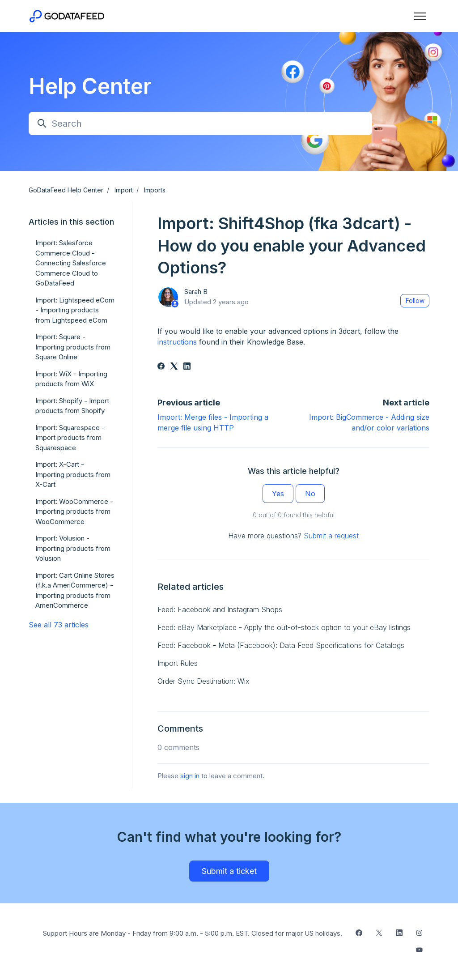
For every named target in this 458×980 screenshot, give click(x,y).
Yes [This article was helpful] (278, 494)
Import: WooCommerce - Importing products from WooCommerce (74, 511)
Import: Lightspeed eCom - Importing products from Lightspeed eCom (75, 310)
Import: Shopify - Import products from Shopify (72, 406)
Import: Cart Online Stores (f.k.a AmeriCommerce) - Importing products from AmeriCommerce (75, 590)
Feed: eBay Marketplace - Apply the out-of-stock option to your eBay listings (284, 627)
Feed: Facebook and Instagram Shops (220, 609)
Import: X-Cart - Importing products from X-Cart (73, 474)
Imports (155, 190)
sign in (190, 776)
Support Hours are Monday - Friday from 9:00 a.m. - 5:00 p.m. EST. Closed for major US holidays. (193, 933)
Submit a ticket (229, 871)
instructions (177, 342)
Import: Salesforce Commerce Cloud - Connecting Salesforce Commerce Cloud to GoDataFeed (71, 263)
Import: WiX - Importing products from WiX (71, 379)
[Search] (200, 124)
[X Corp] (174, 367)
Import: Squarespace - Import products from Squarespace (70, 438)
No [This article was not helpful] (310, 494)
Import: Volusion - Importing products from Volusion (73, 548)
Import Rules (178, 663)
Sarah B (196, 292)
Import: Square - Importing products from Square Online (73, 347)
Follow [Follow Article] (415, 300)
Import (124, 190)
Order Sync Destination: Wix (204, 681)
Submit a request (331, 536)
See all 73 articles (59, 625)
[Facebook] (161, 367)
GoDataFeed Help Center (66, 190)
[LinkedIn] (187, 367)
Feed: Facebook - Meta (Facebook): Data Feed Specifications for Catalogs (281, 645)
